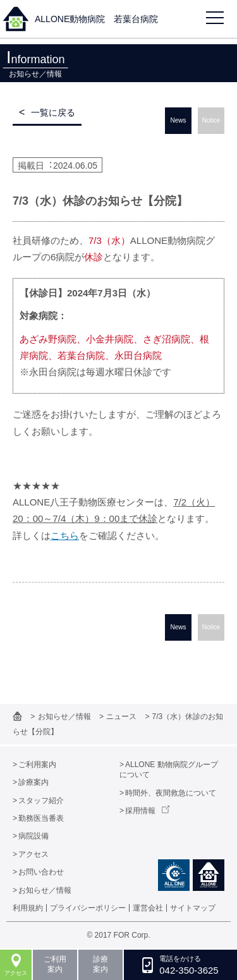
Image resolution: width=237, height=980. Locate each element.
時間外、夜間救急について (171, 793)
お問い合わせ (41, 872)
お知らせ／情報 (65, 717)
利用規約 (28, 908)
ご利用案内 (37, 765)
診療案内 (33, 782)
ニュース (122, 717)
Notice (211, 120)
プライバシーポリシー (88, 908)
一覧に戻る (53, 112)
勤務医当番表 (41, 818)
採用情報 (140, 811)
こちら (65, 535)
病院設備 (33, 836)
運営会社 (148, 908)
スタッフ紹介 (41, 801)
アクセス (33, 854)
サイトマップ (193, 908)
